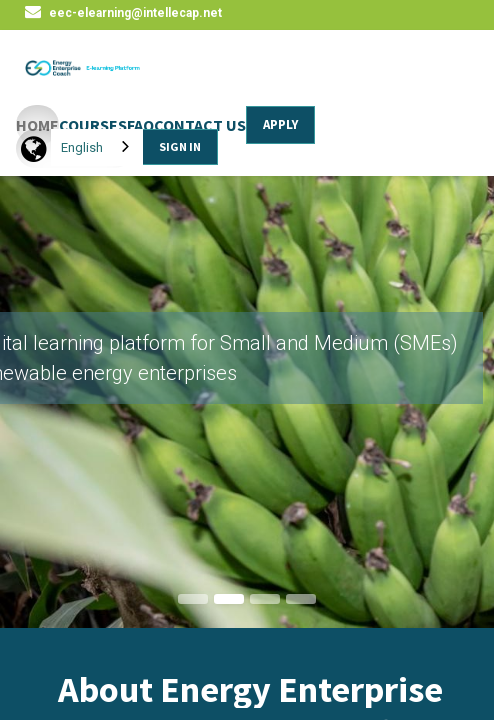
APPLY (280, 124)
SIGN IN (180, 146)
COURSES (93, 125)
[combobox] (97, 147)
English (82, 147)
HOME (37, 125)
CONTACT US (200, 125)
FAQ (140, 125)
